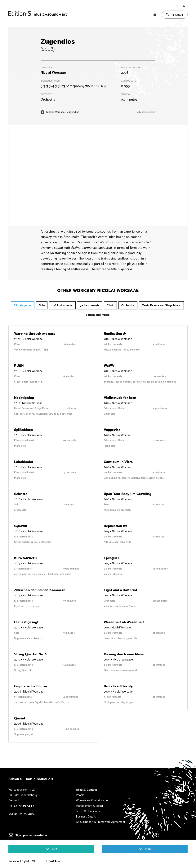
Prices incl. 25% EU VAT (23, 861)
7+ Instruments (90, 305)
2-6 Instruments (62, 305)
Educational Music (98, 315)
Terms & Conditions (88, 811)
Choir (110, 305)
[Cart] (184, 6)
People (80, 795)
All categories (23, 305)
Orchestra (128, 305)
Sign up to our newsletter (28, 835)
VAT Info (53, 861)
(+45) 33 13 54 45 (23, 806)
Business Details (86, 816)
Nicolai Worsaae (53, 73)
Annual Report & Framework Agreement (100, 822)
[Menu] (155, 15)
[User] (178, 6)
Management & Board (89, 806)
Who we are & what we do (92, 800)
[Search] (175, 15)
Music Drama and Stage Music (161, 305)
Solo (42, 305)
